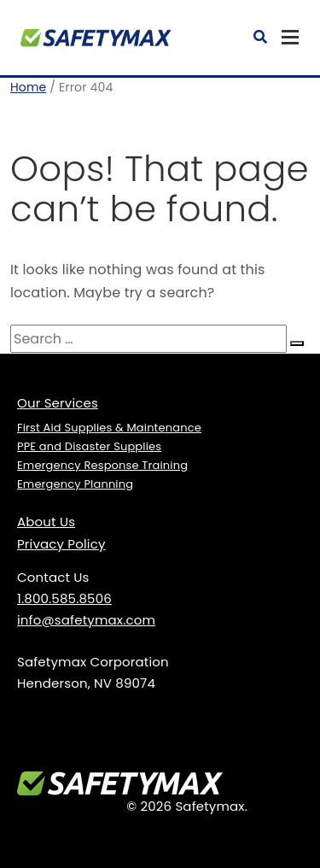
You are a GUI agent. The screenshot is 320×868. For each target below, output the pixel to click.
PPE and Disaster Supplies (89, 446)
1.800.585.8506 (64, 598)
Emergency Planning (75, 484)
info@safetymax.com (86, 620)
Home (28, 87)
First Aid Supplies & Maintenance (109, 428)
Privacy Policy (61, 544)
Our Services (58, 403)
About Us (46, 522)
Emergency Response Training (102, 465)
